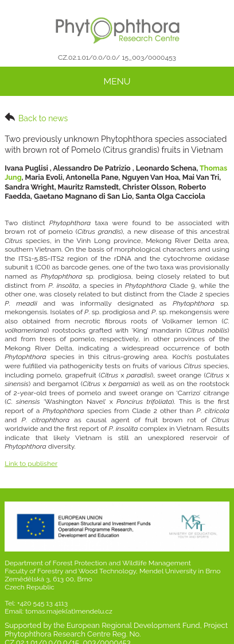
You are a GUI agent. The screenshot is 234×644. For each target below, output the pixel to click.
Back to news (36, 118)
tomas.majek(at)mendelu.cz (69, 611)
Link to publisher (31, 464)
